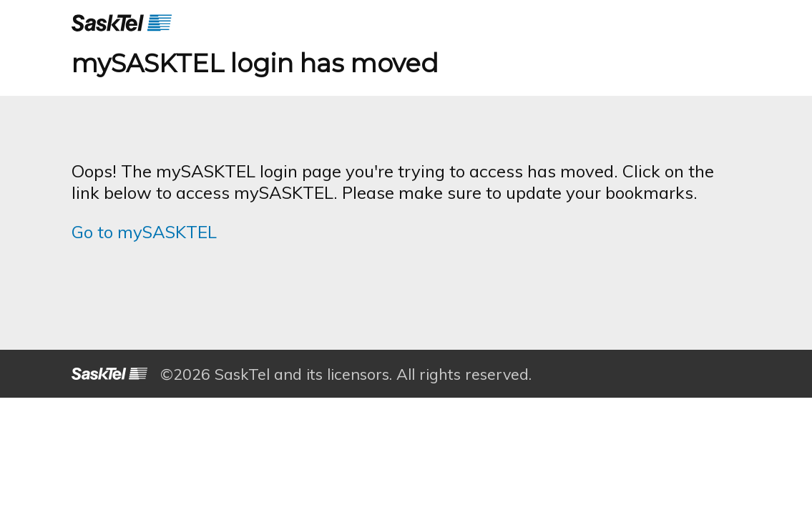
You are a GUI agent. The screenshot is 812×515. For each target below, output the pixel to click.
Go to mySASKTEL (144, 232)
